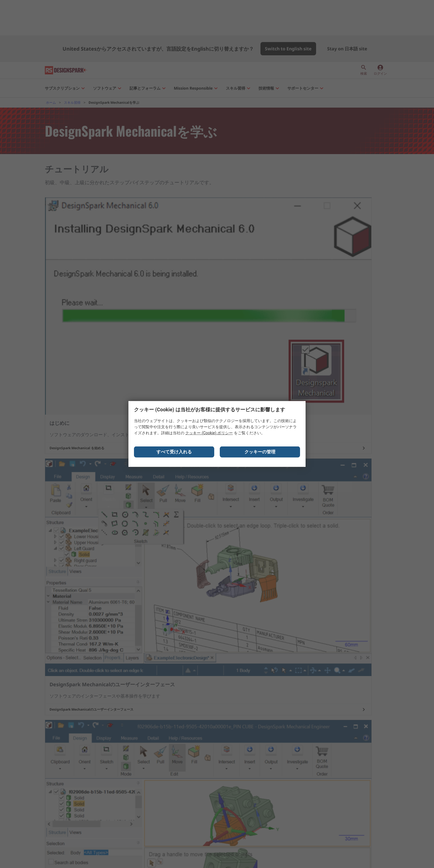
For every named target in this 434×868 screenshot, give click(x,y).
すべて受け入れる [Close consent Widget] (174, 454)
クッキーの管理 (260, 454)
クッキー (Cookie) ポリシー (209, 435)
